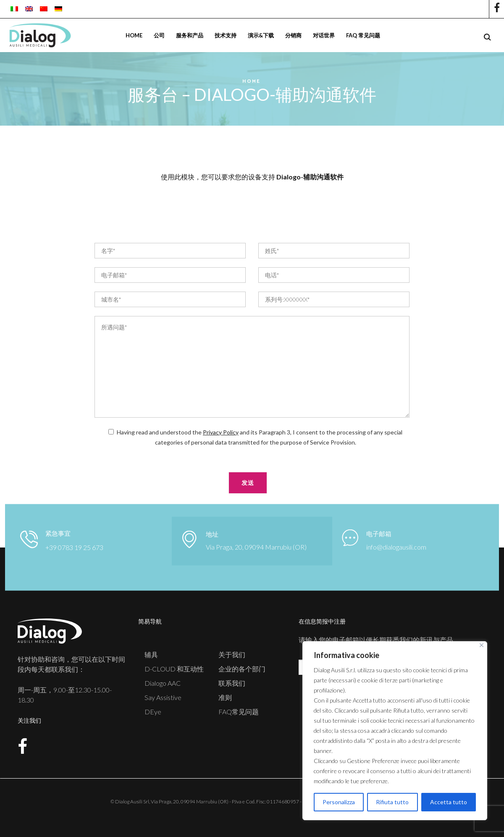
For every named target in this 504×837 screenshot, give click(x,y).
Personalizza (339, 802)
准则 (225, 697)
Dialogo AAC (163, 683)
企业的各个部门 (242, 669)
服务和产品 (190, 35)
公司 (159, 35)
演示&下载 (261, 35)
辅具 (151, 654)
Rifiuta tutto (392, 802)
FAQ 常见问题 (363, 35)
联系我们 (232, 683)
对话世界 (324, 35)
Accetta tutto (449, 802)
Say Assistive (163, 697)
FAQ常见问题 (239, 712)
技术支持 (226, 35)
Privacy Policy (221, 432)
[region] (395, 731)
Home (134, 35)
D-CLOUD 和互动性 (174, 669)
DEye (153, 712)
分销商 (293, 35)
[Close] (482, 645)
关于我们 (232, 654)
